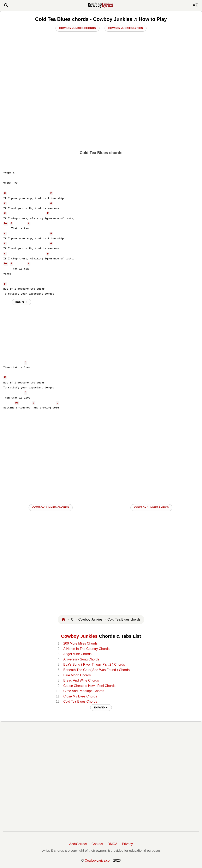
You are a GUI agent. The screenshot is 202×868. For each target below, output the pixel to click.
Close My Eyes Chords (80, 696)
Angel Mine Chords (77, 654)
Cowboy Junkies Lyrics (126, 28)
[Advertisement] (101, 116)
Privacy (127, 844)
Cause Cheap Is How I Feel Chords (89, 686)
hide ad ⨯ (21, 302)
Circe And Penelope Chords (84, 691)
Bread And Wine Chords (81, 680)
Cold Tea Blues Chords (80, 701)
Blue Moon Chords (77, 675)
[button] (6, 5)
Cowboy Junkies (79, 636)
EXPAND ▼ (101, 707)
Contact (97, 844)
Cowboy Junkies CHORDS (51, 507)
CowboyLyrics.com (99, 860)
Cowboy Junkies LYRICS (151, 507)
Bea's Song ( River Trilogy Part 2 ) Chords (94, 664)
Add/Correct (78, 844)
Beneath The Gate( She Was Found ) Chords (96, 670)
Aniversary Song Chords (81, 659)
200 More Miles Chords (80, 643)
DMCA (112, 844)
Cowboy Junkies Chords (78, 28)
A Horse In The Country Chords (86, 649)
